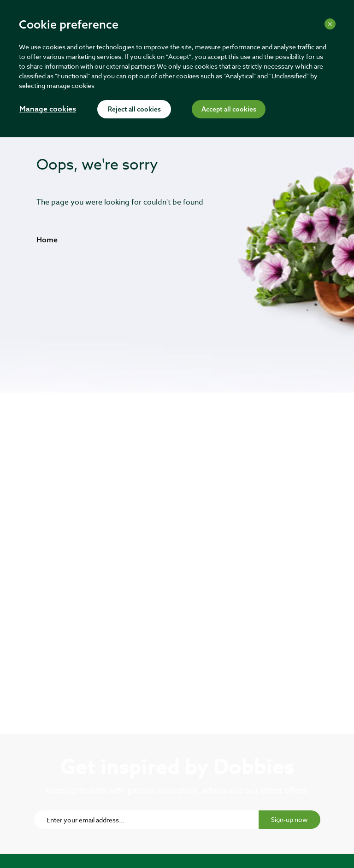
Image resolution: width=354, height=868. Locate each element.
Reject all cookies (134, 110)
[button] (47, 240)
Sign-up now (289, 819)
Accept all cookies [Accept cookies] (229, 110)
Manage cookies (48, 110)
